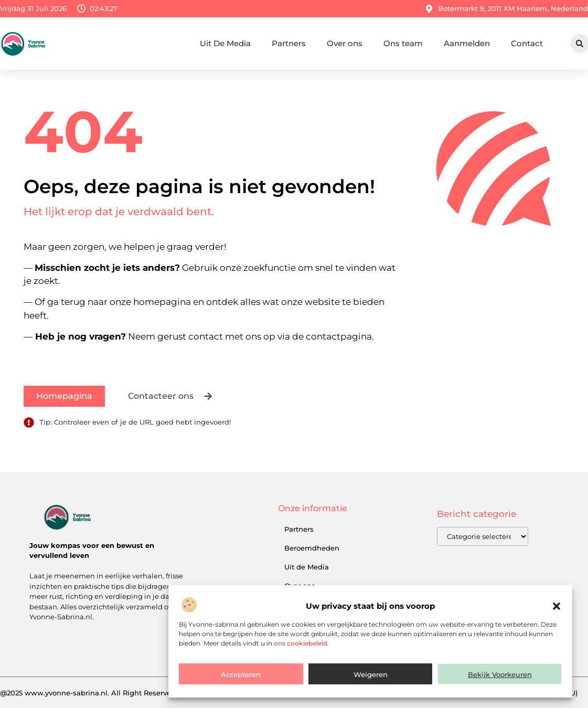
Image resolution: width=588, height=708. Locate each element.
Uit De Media (225, 43)
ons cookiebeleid (301, 643)
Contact (527, 43)
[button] (557, 606)
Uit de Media (307, 567)
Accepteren (241, 674)
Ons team (403, 43)
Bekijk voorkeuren (500, 674)
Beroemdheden (312, 548)
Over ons (345, 43)
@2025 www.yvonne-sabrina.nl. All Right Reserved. (89, 693)
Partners (289, 43)
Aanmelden (467, 43)
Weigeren (371, 674)
